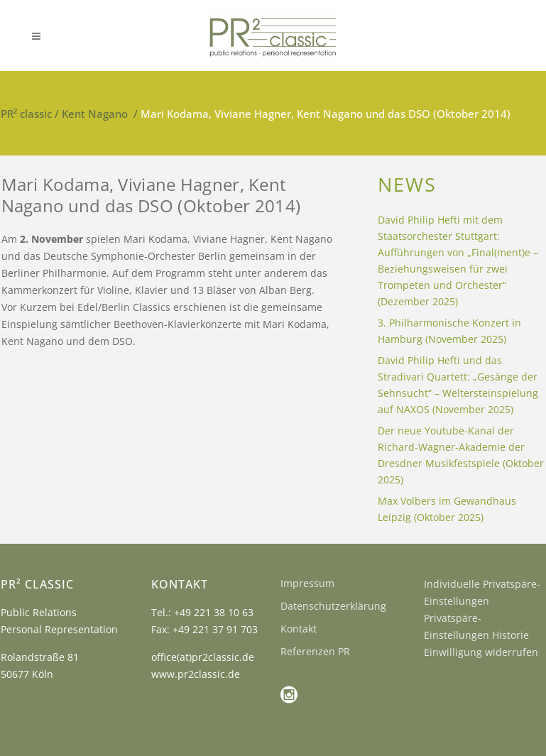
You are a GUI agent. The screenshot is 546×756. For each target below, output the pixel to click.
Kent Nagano (95, 114)
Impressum (307, 583)
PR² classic (26, 114)
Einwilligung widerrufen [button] (481, 652)
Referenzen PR (315, 651)
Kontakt (299, 629)
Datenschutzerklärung (333, 606)
